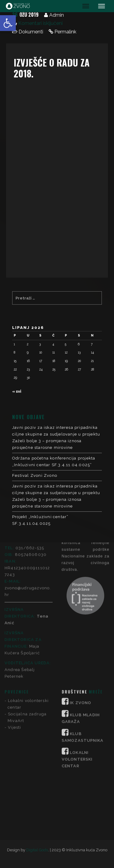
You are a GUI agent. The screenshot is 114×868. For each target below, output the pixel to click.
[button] (8, 23)
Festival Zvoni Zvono (35, 475)
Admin (57, 15)
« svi (17, 391)
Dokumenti (31, 32)
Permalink (65, 32)
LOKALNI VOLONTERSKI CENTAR (77, 663)
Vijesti (14, 631)
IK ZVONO (81, 607)
